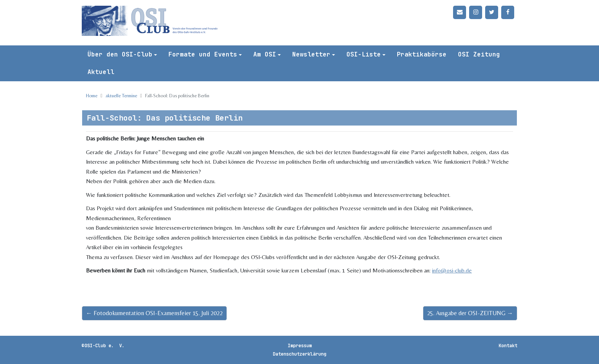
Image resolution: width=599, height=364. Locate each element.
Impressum (300, 346)
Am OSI (265, 54)
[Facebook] (508, 12)
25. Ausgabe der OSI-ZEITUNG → (470, 313)
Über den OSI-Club (120, 54)
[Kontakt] (460, 12)
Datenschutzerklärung (299, 354)
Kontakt (508, 346)
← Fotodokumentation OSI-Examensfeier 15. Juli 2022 (154, 313)
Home (92, 96)
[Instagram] (476, 12)
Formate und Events (203, 54)
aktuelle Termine (121, 96)
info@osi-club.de (452, 270)
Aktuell (101, 72)
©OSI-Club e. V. (103, 346)
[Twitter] (492, 12)
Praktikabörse (422, 54)
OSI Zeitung (479, 54)
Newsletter (311, 54)
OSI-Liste (364, 54)
